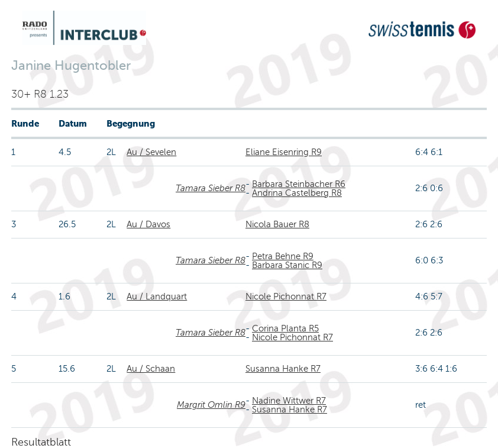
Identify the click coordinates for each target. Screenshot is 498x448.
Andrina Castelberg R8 (297, 193)
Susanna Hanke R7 (283, 369)
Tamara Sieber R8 (211, 188)
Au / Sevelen (151, 152)
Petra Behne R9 (283, 256)
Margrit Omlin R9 (211, 405)
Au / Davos (148, 224)
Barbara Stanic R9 (287, 265)
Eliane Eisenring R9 (284, 152)
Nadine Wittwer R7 (289, 401)
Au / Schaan (151, 369)
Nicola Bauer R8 (277, 224)
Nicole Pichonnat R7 (286, 296)
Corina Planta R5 (285, 328)
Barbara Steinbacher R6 (299, 184)
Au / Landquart (157, 296)
